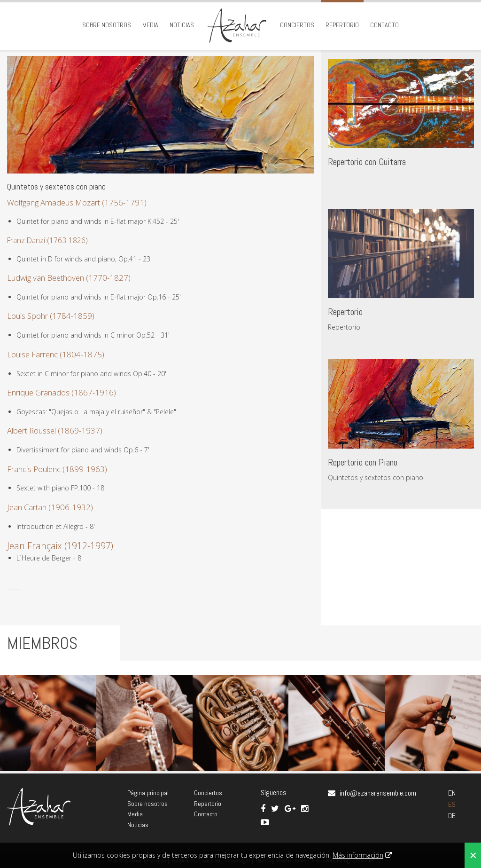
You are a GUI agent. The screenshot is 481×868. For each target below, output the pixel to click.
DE (452, 816)
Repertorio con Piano (363, 462)
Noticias (182, 25)
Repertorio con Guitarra (367, 162)
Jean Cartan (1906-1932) (50, 507)
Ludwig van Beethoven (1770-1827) (69, 278)
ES (452, 804)
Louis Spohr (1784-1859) (51, 316)
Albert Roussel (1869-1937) (55, 430)
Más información (358, 855)
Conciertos (297, 25)
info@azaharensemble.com (378, 793)
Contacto (384, 25)
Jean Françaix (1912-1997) (60, 546)
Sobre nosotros (107, 25)
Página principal (148, 793)
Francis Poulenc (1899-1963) (57, 469)
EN (452, 793)
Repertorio (342, 25)
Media (150, 25)
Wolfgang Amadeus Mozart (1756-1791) (77, 202)
